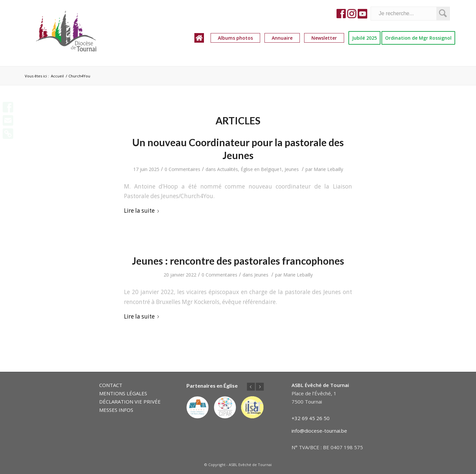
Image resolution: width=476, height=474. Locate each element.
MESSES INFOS (116, 410)
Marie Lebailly (328, 169)
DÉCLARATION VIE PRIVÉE (130, 402)
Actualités (228, 169)
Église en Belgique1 (261, 169)
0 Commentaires (182, 169)
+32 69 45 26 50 (311, 418)
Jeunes (292, 169)
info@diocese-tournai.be (319, 431)
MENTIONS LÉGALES (123, 393)
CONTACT (111, 385)
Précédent (251, 387)
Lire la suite (143, 211)
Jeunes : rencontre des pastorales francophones (238, 261)
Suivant (260, 387)
